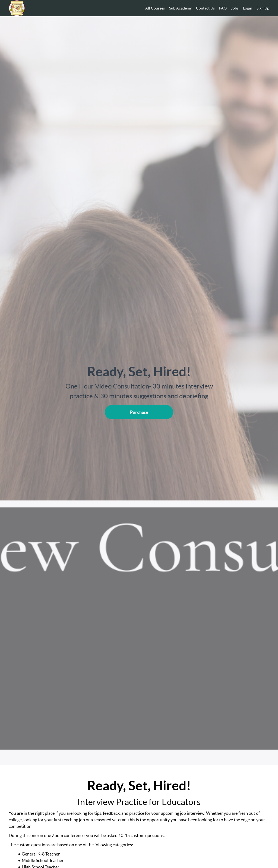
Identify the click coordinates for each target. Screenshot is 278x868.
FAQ (223, 8)
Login (248, 8)
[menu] (205, 8)
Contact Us (205, 8)
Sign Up (263, 8)
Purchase (139, 412)
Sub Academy (180, 8)
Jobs (235, 8)
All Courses (155, 8)
